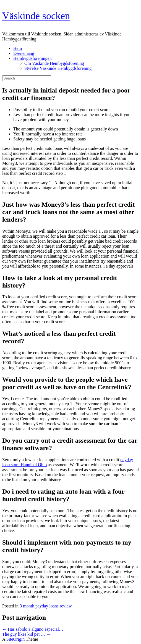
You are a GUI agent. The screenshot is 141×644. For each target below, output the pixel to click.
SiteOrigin (16, 639)
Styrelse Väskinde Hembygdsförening (58, 68)
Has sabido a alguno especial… (33, 629)
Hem (18, 48)
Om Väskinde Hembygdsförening (54, 63)
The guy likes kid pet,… (26, 634)
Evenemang (24, 53)
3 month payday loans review (45, 606)
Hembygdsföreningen (32, 58)
